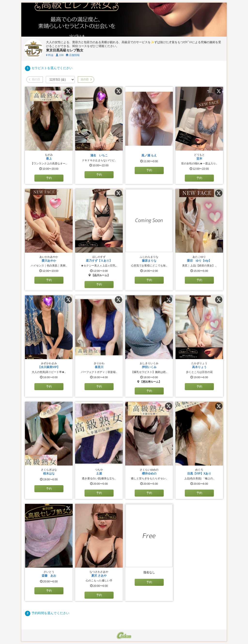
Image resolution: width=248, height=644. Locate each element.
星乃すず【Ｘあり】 (99, 261)
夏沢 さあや (99, 576)
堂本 (199, 159)
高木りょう (199, 367)
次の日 (86, 79)
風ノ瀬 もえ (149, 155)
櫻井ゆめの (151, 474)
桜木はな (49, 474)
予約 (49, 178)
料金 (50, 55)
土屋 (99, 474)
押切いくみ (149, 367)
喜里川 (99, 367)
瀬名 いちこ (99, 155)
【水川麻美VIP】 (49, 367)
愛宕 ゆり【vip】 (199, 261)
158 (60, 55)
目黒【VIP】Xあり (199, 474)
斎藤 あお (49, 576)
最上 (49, 159)
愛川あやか (49, 261)
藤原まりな (149, 261)
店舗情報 (73, 55)
